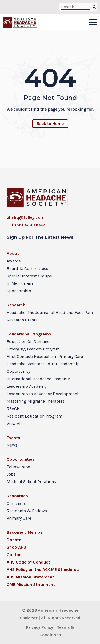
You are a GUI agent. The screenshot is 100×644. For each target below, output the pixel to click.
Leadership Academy (27, 386)
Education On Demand (28, 341)
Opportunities (21, 459)
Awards (14, 261)
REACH (13, 409)
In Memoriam (20, 283)
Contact (15, 555)
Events (13, 438)
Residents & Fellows (27, 511)
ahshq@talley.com (26, 217)
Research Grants (22, 320)
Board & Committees (27, 268)
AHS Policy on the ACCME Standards (43, 570)
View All (14, 424)
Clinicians (16, 503)
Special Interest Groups (29, 276)
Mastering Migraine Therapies (36, 401)
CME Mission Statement (31, 584)
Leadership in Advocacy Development (43, 394)
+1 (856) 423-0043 (26, 225)
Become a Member (25, 532)
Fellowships (18, 467)
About (13, 254)
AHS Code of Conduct (28, 562)
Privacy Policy (39, 627)
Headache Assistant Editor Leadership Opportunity (43, 368)
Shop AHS (16, 547)
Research (16, 305)
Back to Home (50, 123)
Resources (17, 496)
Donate (14, 540)
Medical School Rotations (31, 482)
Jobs (11, 474)
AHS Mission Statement (30, 577)
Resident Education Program (35, 416)
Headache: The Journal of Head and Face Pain (50, 312)
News (12, 445)
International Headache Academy (38, 379)
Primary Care (19, 518)
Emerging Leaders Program (33, 349)
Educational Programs (29, 334)
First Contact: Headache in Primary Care (45, 356)
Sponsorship (19, 291)
